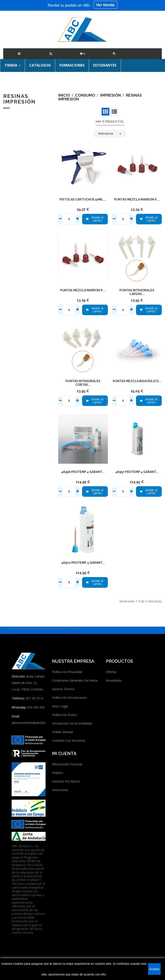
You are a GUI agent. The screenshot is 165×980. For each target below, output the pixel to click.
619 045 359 (36, 707)
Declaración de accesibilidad (72, 723)
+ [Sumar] (77, 219)
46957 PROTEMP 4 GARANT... (137, 472)
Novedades (114, 680)
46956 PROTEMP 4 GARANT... (83, 472)
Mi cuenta (64, 754)
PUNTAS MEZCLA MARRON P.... (137, 199)
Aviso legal (60, 706)
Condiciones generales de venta (75, 680)
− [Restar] (60, 219)
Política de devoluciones (69, 698)
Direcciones (60, 790)
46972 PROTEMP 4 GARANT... (83, 563)
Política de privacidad (67, 672)
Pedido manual (62, 732)
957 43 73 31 (35, 698)
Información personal (67, 764)
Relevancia (111, 133)
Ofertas (111, 672)
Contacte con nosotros (69, 741)
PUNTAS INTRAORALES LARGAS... (137, 292)
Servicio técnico (63, 689)
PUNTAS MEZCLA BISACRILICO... (137, 381)
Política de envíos (64, 715)
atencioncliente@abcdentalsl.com (35, 723)
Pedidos (58, 773)
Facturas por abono (66, 781)
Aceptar (154, 969)
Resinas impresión (19, 99)
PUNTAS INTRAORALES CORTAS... (83, 383)
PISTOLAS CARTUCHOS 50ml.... (83, 199)
